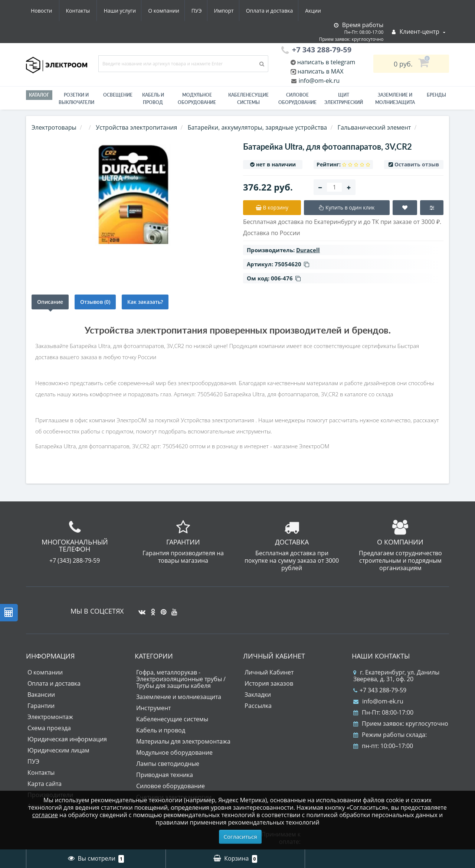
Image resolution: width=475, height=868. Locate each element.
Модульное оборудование (197, 99)
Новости (280, 11)
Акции (248, 11)
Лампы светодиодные (168, 764)
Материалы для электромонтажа (183, 741)
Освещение (118, 95)
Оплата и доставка (203, 11)
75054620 (292, 264)
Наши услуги (47, 11)
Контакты (317, 11)
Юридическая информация (67, 739)
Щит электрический (344, 99)
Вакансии (41, 695)
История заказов (269, 683)
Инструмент (153, 708)
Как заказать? (145, 302)
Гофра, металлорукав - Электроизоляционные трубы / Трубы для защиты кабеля (181, 679)
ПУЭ (127, 11)
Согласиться (240, 836)
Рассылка (258, 706)
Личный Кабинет (269, 672)
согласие (45, 815)
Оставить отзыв (417, 164)
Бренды (436, 95)
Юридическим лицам (58, 750)
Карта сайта (45, 784)
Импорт (156, 11)
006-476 (286, 278)
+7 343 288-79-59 (380, 690)
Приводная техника (165, 775)
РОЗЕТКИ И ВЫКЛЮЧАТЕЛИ (76, 99)
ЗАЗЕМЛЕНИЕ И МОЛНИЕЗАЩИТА (395, 99)
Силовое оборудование (297, 99)
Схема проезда (49, 728)
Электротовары (54, 127)
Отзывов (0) (95, 302)
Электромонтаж (50, 717)
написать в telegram (326, 62)
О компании (92, 11)
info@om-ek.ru (319, 81)
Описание (50, 302)
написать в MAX (321, 71)
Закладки (258, 695)
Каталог (39, 95)
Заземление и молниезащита (179, 697)
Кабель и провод (153, 99)
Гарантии (41, 706)
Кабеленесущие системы (248, 99)
